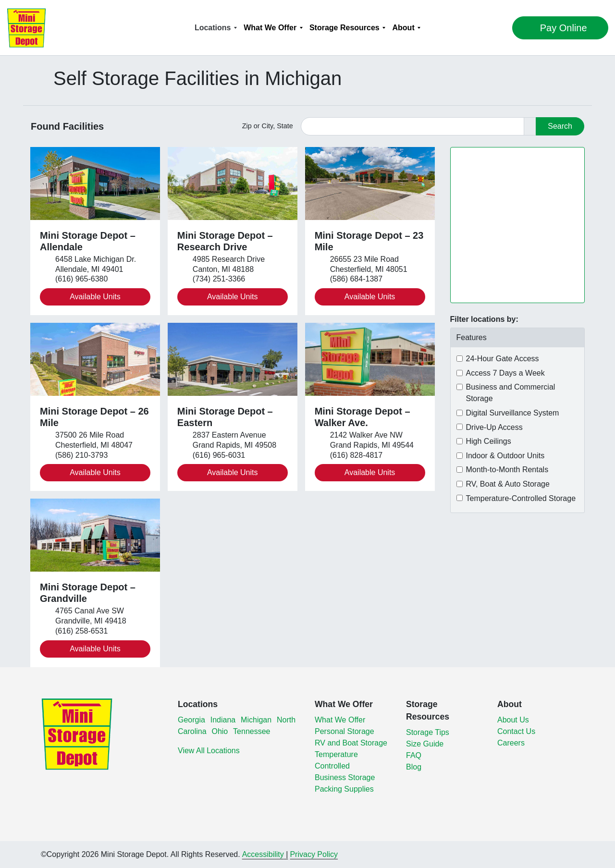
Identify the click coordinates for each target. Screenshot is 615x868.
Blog (414, 767)
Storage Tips (428, 732)
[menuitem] (216, 28)
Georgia (191, 720)
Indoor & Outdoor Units (505, 456)
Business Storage (345, 777)
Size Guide (425, 744)
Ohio (220, 731)
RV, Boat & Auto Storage (508, 484)
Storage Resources (344, 28)
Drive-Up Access (494, 427)
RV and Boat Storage (351, 743)
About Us (513, 720)
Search (560, 126)
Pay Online (538, 28)
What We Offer (270, 28)
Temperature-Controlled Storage (521, 498)
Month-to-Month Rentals (507, 470)
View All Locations (209, 751)
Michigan (256, 720)
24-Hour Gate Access (503, 359)
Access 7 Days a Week (505, 373)
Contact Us (516, 731)
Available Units (95, 297)
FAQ (414, 755)
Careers (511, 743)
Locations (213, 28)
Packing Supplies (344, 789)
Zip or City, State (268, 126)
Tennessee (252, 731)
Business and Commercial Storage (511, 393)
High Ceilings (489, 441)
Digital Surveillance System (513, 413)
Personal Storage (344, 731)
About (404, 28)
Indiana (223, 720)
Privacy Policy (314, 854)
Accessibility (263, 854)
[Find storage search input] (412, 126)
